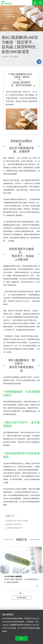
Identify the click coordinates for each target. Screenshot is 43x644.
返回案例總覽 (21, 598)
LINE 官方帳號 (23, 521)
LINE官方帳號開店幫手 (15, 528)
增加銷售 (18, 524)
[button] (20, 593)
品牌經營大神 (11, 521)
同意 (21, 638)
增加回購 (10, 524)
